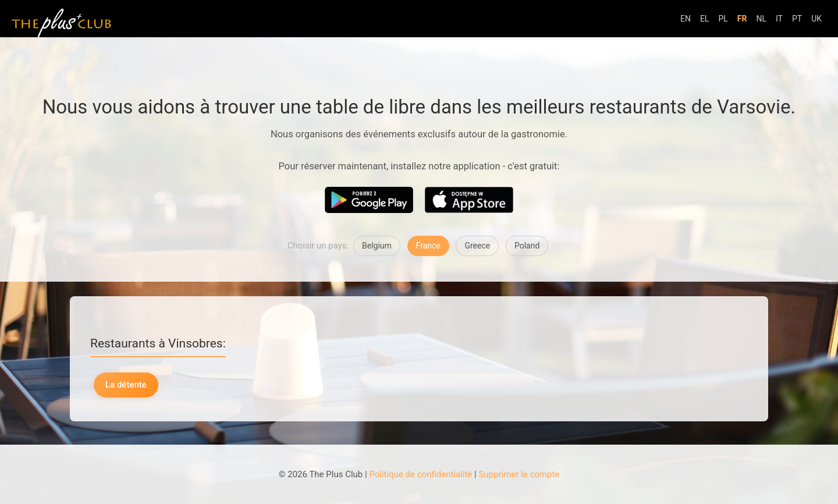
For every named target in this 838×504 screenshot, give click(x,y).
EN (686, 19)
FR (742, 19)
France (428, 246)
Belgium (377, 246)
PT (797, 19)
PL (723, 19)
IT (779, 19)
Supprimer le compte (519, 474)
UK (816, 19)
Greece (477, 246)
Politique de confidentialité (420, 474)
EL (705, 19)
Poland (527, 246)
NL (761, 19)
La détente (126, 385)
